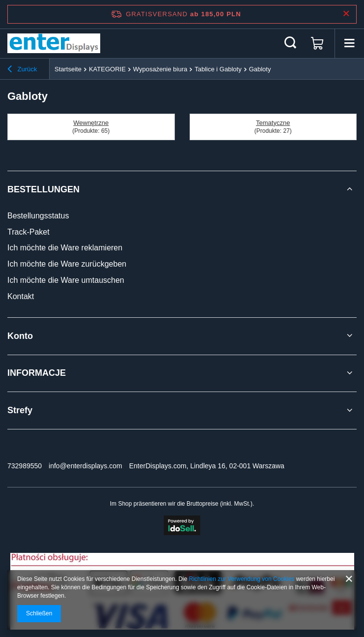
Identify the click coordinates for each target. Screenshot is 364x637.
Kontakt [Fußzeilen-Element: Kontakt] (21, 296)
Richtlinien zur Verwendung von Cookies (242, 579)
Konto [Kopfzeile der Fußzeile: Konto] (20, 336)
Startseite (68, 69)
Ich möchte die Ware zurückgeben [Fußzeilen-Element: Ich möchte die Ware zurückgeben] (67, 264)
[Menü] (349, 43)
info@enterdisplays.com (85, 466)
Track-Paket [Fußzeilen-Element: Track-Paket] (28, 232)
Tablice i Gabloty (218, 69)
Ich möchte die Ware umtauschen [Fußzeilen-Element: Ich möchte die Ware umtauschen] (66, 280)
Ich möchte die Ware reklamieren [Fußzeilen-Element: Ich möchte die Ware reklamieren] (65, 248)
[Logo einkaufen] (54, 43)
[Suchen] (290, 43)
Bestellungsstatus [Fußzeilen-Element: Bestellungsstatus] (38, 216)
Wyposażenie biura (160, 69)
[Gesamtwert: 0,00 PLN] (317, 43)
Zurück (22, 70)
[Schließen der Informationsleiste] (346, 14)
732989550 (25, 466)
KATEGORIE (107, 69)
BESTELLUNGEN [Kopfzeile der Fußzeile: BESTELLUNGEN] (43, 189)
